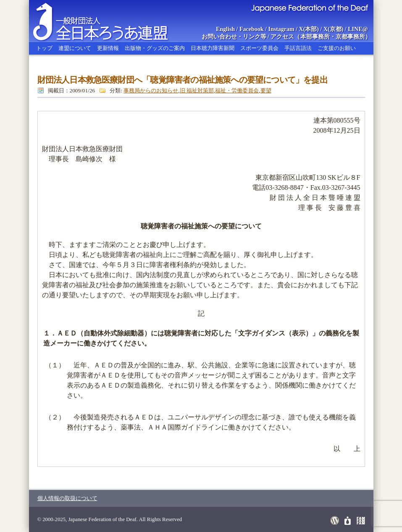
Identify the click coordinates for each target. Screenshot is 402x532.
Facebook (252, 29)
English (225, 29)
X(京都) (333, 29)
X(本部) (309, 29)
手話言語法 (298, 48)
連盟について (75, 48)
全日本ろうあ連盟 (108, 21)
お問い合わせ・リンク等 (234, 37)
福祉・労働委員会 (237, 90)
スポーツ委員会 (259, 48)
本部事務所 (315, 37)
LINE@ (358, 29)
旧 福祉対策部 (197, 90)
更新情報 (108, 48)
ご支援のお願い (337, 48)
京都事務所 (350, 37)
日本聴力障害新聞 (213, 48)
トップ (44, 48)
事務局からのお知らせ (151, 90)
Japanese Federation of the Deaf (309, 8)
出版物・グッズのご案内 (155, 48)
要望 (266, 90)
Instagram (281, 29)
